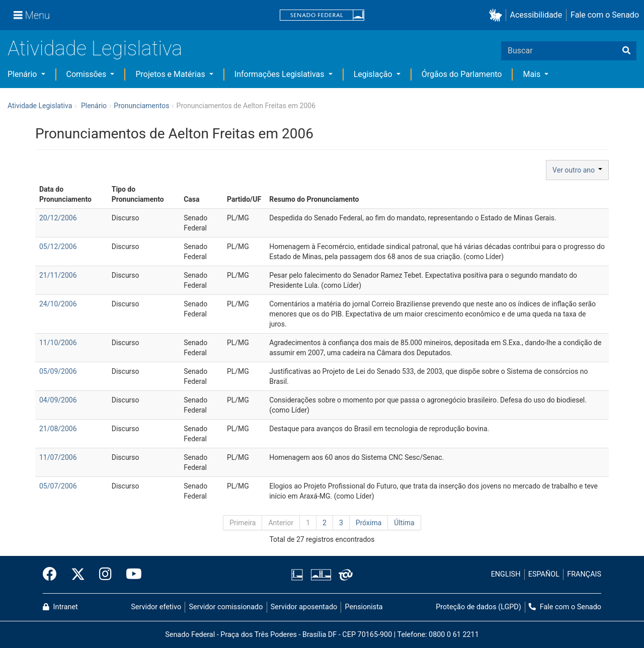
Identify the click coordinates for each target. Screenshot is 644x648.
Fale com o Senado (605, 15)
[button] (497, 15)
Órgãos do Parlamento (462, 74)
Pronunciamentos (141, 106)
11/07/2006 (58, 457)
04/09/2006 (58, 400)
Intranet (60, 607)
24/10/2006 (58, 304)
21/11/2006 (58, 275)
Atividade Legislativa (95, 49)
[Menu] (32, 15)
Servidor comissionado (226, 607)
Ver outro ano (577, 170)
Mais (533, 74)
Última (404, 523)
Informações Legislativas (280, 74)
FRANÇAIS (584, 574)
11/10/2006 (58, 343)
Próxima (369, 523)
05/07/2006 (58, 486)
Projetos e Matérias (171, 74)
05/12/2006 (58, 247)
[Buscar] (626, 51)
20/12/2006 (58, 218)
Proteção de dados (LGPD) (478, 607)
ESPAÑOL (544, 574)
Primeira (243, 523)
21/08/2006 (58, 429)
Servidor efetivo (156, 607)
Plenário (23, 74)
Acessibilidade (536, 15)
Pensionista (364, 607)
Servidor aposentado (304, 607)
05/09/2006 (58, 371)
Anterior (281, 523)
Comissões (88, 74)
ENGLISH (506, 574)
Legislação (374, 74)
